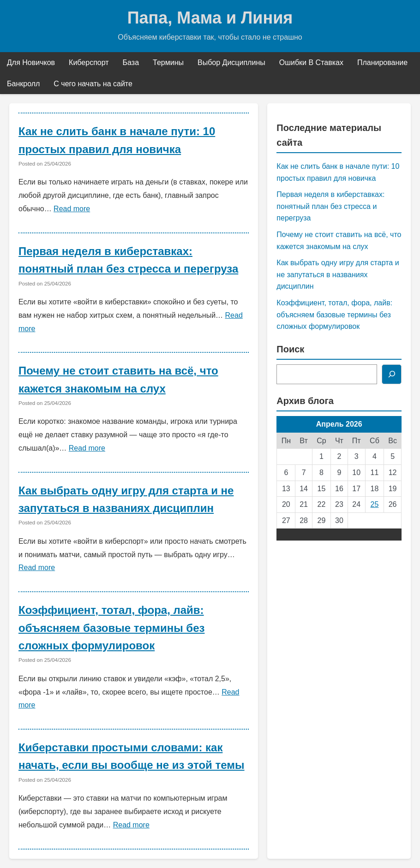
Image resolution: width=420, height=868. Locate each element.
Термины (168, 62)
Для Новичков (31, 62)
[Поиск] (392, 375)
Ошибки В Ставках (311, 62)
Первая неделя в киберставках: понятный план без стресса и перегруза (330, 206)
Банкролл (23, 84)
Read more (72, 209)
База (131, 62)
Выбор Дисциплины (231, 62)
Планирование (382, 62)
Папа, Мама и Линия (210, 18)
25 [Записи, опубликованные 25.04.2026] (375, 504)
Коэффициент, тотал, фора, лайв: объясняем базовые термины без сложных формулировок (111, 628)
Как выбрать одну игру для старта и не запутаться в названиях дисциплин (338, 274)
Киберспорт (89, 62)
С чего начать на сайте (93, 84)
